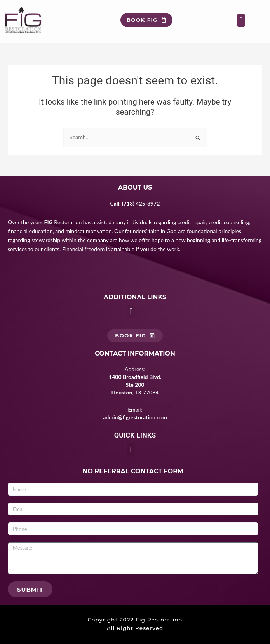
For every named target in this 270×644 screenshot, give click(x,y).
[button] (241, 20)
